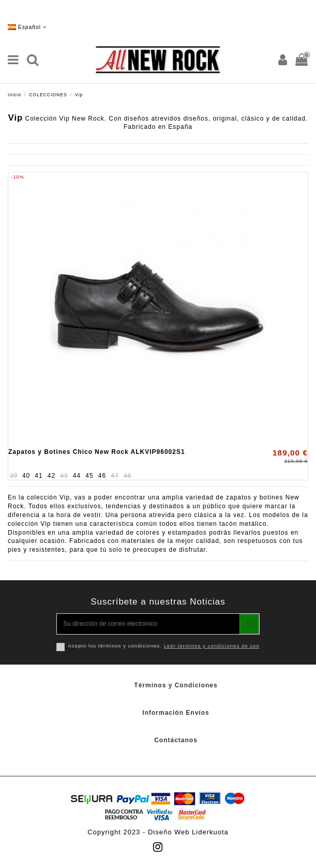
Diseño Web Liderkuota (188, 832)
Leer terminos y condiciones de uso (212, 646)
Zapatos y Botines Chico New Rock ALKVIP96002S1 (97, 452)
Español (27, 27)
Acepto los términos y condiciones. (163, 646)
